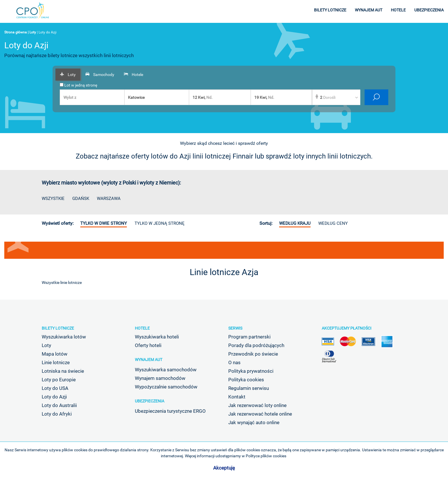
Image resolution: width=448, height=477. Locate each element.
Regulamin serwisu (249, 388)
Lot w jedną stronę (78, 85)
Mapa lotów (55, 354)
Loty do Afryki (57, 414)
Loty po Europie (59, 380)
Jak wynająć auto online (254, 422)
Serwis (235, 328)
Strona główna (16, 32)
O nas (234, 362)
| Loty (32, 32)
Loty (46, 345)
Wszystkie (53, 199)
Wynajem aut (149, 360)
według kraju (295, 223)
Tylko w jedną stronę (160, 223)
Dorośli (328, 97)
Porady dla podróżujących (256, 345)
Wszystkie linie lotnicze (62, 282)
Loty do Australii (59, 405)
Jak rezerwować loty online (257, 405)
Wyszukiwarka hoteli (157, 337)
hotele (398, 10)
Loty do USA (55, 388)
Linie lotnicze (56, 362)
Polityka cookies (246, 380)
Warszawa (109, 199)
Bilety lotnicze (58, 328)
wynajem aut (369, 10)
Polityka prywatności (251, 371)
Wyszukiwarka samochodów (166, 370)
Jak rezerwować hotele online (260, 414)
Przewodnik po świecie (253, 354)
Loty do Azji (54, 397)
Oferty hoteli (148, 345)
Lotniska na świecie (63, 371)
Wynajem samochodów (160, 378)
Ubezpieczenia (150, 401)
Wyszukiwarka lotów (64, 337)
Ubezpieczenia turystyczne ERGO (170, 411)
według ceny (333, 223)
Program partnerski (249, 337)
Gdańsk (81, 199)
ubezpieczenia (429, 10)
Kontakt (237, 397)
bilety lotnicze (330, 10)
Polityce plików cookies (266, 456)
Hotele (142, 328)
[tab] (68, 75)
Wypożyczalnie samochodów (166, 387)
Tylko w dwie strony (104, 223)
